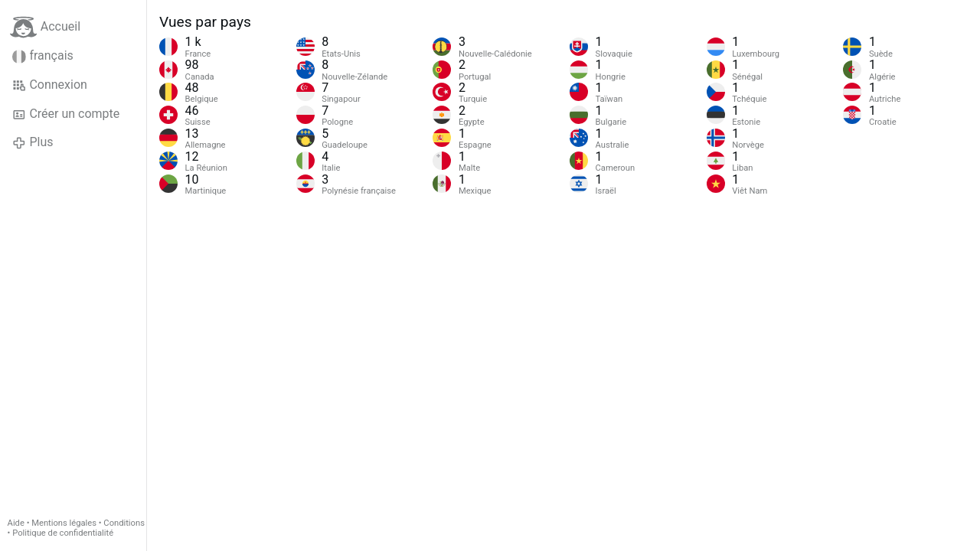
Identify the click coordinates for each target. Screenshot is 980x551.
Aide (16, 523)
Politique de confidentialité (63, 533)
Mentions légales (64, 523)
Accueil (45, 27)
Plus (33, 142)
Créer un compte (66, 114)
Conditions (124, 523)
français (43, 56)
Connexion (50, 85)
